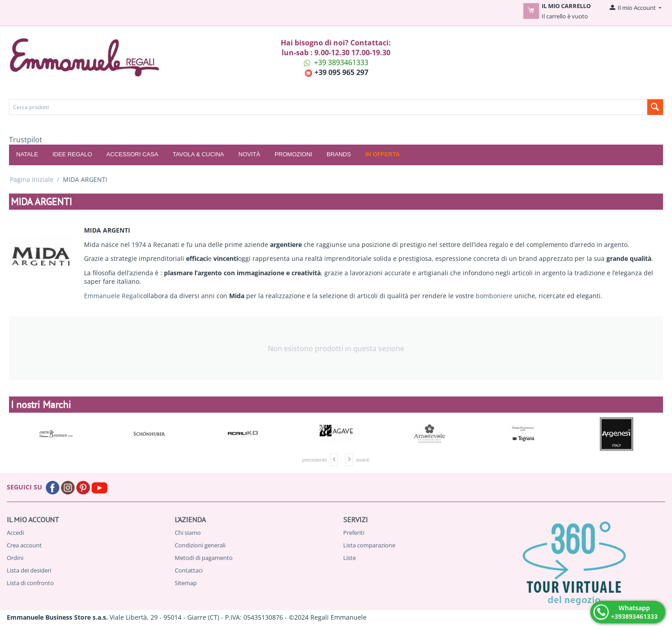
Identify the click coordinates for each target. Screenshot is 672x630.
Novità (249, 154)
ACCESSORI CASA (133, 154)
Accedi (15, 533)
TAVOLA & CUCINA (198, 154)
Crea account (24, 545)
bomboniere (494, 296)
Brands (339, 154)
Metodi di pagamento (204, 558)
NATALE (27, 154)
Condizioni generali (200, 545)
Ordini (15, 558)
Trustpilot (26, 140)
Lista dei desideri (29, 570)
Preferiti (354, 533)
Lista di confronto (30, 583)
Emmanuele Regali (112, 296)
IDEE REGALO (72, 154)
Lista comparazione (369, 545)
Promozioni (293, 154)
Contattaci (189, 570)
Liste (349, 558)
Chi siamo (188, 533)
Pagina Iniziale (32, 179)
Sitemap (186, 583)
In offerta (382, 154)
